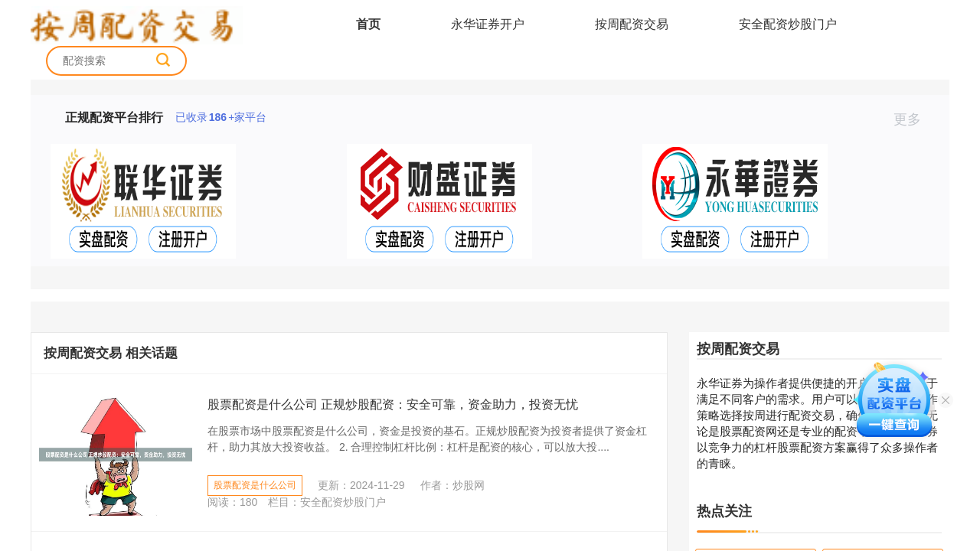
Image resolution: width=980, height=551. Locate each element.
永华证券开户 (488, 24)
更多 (914, 119)
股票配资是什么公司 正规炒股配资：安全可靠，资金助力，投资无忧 (393, 404)
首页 (368, 24)
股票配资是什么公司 (255, 485)
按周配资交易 (632, 24)
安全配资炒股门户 (788, 24)
